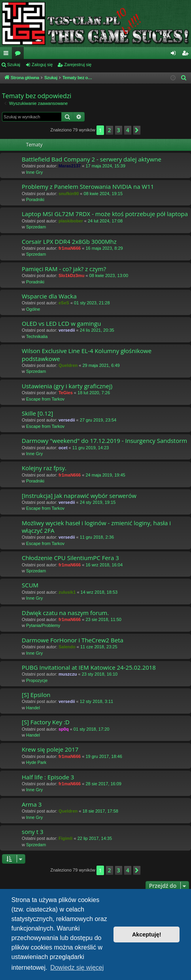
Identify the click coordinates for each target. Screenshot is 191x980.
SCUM (30, 585)
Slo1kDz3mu (71, 275)
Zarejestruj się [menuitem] (187, 55)
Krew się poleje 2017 (50, 749)
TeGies (66, 393)
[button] (137, 130)
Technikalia (37, 336)
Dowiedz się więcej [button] (77, 968)
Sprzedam (36, 227)
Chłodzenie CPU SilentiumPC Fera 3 (70, 558)
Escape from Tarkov (45, 399)
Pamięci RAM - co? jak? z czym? (64, 269)
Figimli (65, 838)
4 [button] (128, 130)
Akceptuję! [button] (147, 934)
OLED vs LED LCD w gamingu (61, 323)
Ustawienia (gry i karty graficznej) (67, 386)
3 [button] (119, 130)
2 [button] (110, 130)
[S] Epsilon (36, 695)
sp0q (64, 729)
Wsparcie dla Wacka (49, 296)
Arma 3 (32, 804)
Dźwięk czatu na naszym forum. (65, 613)
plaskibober (71, 221)
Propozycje (37, 680)
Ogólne (33, 309)
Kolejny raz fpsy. (44, 468)
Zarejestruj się (78, 65)
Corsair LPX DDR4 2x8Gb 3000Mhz (69, 241)
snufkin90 (69, 194)
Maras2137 (70, 166)
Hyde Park (36, 762)
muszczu (68, 674)
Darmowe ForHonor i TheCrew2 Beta (73, 640)
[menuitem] (184, 78)
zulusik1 (67, 592)
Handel (33, 708)
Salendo (67, 647)
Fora (19, 55)
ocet (63, 448)
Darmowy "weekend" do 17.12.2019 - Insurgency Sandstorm (104, 441)
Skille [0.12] (37, 413)
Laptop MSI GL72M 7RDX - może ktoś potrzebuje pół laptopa (105, 214)
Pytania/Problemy (43, 625)
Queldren (68, 365)
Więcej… (8, 55)
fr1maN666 (70, 248)
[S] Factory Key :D (46, 722)
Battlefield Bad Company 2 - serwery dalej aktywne (92, 159)
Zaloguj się (42, 65)
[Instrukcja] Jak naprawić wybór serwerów (79, 496)
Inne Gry (34, 172)
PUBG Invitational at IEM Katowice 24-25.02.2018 (89, 667)
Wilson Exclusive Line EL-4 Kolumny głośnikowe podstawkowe (87, 354)
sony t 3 (33, 832)
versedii (67, 330)
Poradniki (35, 199)
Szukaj (14, 65)
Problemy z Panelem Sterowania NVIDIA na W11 (88, 186)
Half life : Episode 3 (48, 777)
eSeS (64, 303)
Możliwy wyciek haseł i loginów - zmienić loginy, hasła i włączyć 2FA (96, 527)
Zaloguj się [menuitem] (175, 55)
